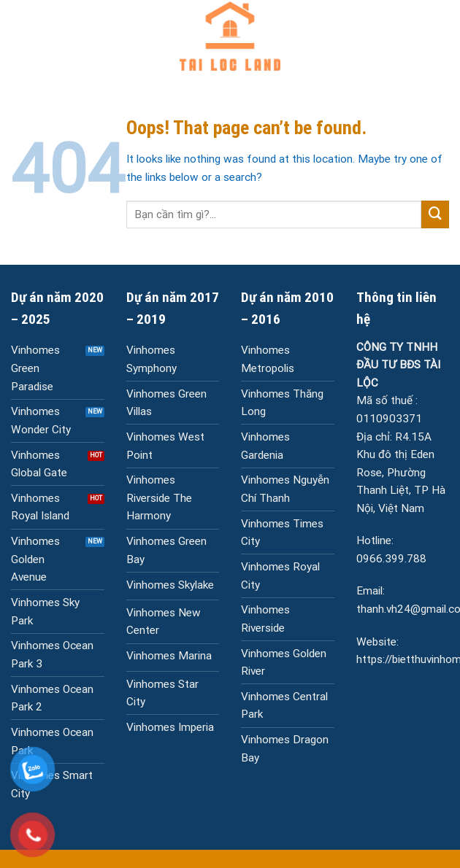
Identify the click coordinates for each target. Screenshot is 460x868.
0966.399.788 (391, 559)
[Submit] (435, 214)
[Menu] (19, 36)
